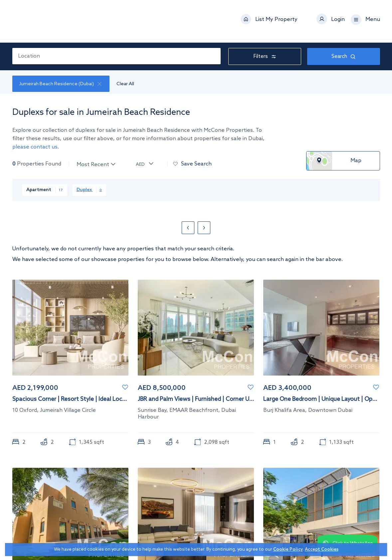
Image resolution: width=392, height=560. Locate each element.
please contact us (35, 147)
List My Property (276, 21)
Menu (373, 21)
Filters (265, 57)
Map (356, 161)
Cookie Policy (288, 550)
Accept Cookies (322, 550)
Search (343, 57)
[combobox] (117, 56)
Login (338, 21)
